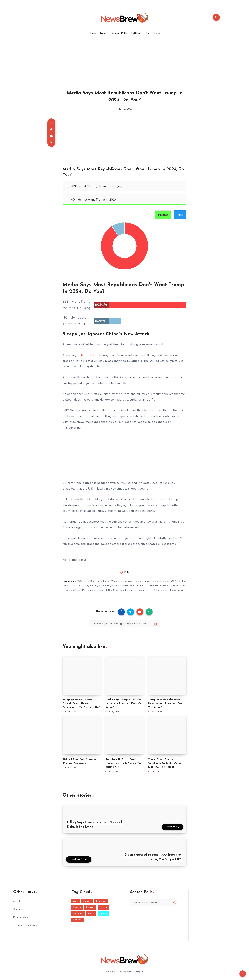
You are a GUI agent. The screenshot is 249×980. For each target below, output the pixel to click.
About (17, 901)
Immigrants (111, 585)
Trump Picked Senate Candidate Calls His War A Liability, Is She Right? (165, 763)
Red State (114, 590)
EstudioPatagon (135, 972)
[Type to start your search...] (154, 902)
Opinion (104, 914)
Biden (86, 581)
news (165, 585)
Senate (165, 590)
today (173, 590)
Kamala (134, 585)
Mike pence (155, 585)
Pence (86, 590)
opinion (69, 590)
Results (163, 215)
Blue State (96, 581)
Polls (127, 573)
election (155, 581)
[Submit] (174, 902)
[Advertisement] (124, 59)
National (78, 914)
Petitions (136, 33)
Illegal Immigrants (94, 585)
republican (126, 590)
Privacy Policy (21, 917)
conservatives (125, 581)
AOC (79, 581)
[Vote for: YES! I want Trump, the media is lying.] (124, 186)
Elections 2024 (168, 581)
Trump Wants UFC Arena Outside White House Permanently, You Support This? (82, 704)
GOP (73, 585)
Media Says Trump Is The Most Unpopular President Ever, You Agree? (124, 704)
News (103, 33)
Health (103, 907)
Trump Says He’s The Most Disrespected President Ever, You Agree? (166, 704)
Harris (80, 585)
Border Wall (110, 581)
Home (92, 33)
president (102, 590)
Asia (76, 901)
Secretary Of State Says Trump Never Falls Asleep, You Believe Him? (123, 763)
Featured (101, 901)
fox (179, 581)
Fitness (77, 907)
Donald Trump (141, 581)
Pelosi (78, 590)
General (90, 907)
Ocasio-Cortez (177, 585)
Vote (180, 215)
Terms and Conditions (25, 925)
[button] (127, 186)
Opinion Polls (119, 33)
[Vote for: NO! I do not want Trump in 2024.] (124, 199)
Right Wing (154, 590)
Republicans (140, 590)
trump (181, 590)
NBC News (89, 355)
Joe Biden (123, 585)
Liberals (143, 585)
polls (93, 590)
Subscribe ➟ (153, 33)
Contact (18, 909)
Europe (87, 901)
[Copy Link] (124, 624)
